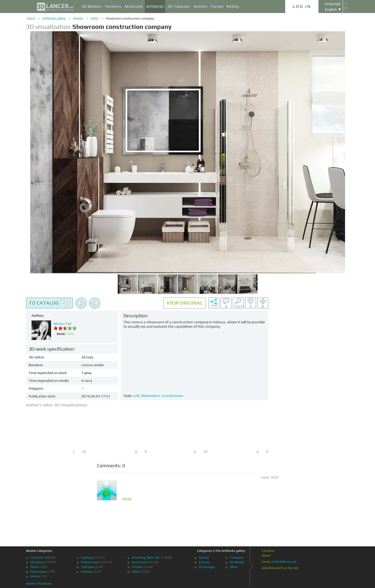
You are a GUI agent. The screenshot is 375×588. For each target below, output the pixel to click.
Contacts (268, 551)
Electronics (38, 562)
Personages (38, 572)
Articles (201, 6)
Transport (88, 567)
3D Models (91, 6)
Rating (233, 6)
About (266, 555)
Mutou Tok (63, 324)
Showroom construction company (130, 18)
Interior (78, 18)
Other (95, 18)
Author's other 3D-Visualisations (57, 405)
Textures (113, 6)
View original (185, 303)
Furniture (37, 558)
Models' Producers (39, 584)
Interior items (90, 562)
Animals (87, 572)
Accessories (140, 562)
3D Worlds (237, 562)
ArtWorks (155, 6)
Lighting (87, 558)
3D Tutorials (179, 6)
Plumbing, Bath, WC (146, 558)
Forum (217, 6)
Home (31, 18)
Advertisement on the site (280, 568)
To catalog (49, 303)
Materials (134, 6)
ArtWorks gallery (54, 18)
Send (127, 499)
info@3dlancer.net (284, 562)
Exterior (137, 567)
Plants (35, 567)
